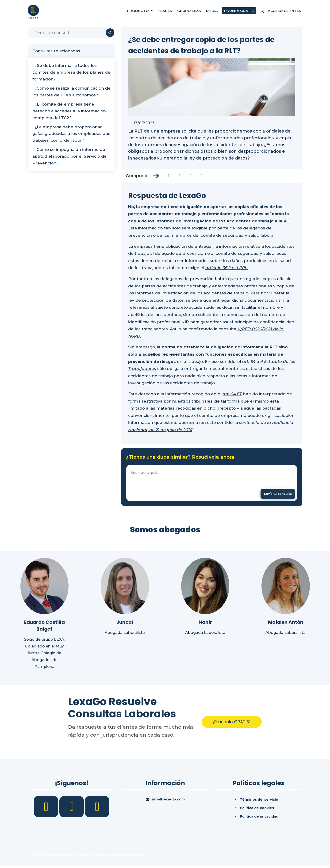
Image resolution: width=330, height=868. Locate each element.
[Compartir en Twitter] (179, 176)
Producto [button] (138, 12)
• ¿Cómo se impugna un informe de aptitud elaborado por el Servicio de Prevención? (69, 156)
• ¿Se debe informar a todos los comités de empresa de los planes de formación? (71, 72)
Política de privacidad (259, 818)
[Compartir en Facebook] (168, 176)
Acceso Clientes (281, 12)
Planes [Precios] (165, 12)
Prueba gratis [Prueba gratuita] (239, 12)
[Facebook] (47, 808)
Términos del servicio (259, 801)
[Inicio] (33, 11)
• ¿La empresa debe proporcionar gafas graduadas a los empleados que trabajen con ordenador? (71, 134)
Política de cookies (257, 810)
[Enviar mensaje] (275, 494)
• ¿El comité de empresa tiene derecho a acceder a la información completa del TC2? (69, 111)
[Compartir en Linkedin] (191, 176)
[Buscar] (72, 33)
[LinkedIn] (72, 808)
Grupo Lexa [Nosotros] (189, 12)
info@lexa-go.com (168, 801)
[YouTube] (97, 808)
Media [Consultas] (212, 12)
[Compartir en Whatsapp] (202, 176)
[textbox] (212, 484)
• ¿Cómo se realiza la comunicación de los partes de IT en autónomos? (71, 92)
